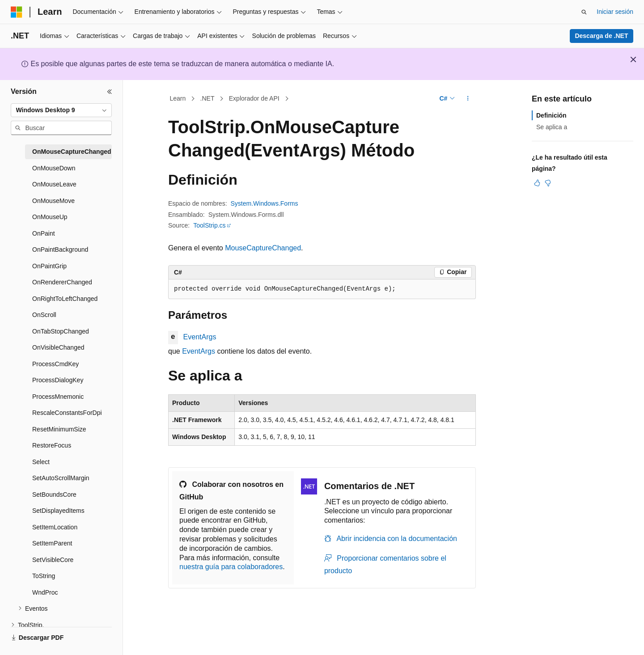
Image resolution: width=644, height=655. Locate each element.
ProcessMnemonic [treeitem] (58, 397)
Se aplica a (552, 127)
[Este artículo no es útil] (548, 183)
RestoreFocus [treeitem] (52, 445)
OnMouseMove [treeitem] (53, 201)
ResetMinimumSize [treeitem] (59, 429)
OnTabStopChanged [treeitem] (61, 331)
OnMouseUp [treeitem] (50, 217)
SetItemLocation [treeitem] (55, 527)
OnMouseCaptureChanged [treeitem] (72, 152)
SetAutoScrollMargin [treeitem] (61, 478)
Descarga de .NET (601, 36)
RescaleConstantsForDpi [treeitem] (67, 413)
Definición (551, 115)
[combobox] (61, 110)
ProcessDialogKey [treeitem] (58, 380)
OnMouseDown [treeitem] (54, 168)
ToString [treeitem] (44, 576)
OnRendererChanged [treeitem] (62, 282)
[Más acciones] (468, 99)
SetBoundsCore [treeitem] (54, 494)
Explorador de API (254, 98)
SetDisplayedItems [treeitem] (58, 511)
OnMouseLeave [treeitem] (54, 184)
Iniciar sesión (615, 12)
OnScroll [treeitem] (44, 315)
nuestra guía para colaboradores (231, 567)
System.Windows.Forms (265, 203)
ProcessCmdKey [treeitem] (55, 364)
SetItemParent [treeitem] (52, 543)
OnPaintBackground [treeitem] (60, 249)
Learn (178, 98)
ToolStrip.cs (209, 225)
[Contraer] (110, 92)
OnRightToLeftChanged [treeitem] (65, 299)
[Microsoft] (17, 12)
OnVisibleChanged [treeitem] (58, 347)
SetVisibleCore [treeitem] (53, 560)
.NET (208, 98)
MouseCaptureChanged (263, 248)
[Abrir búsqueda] (584, 12)
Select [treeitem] (41, 462)
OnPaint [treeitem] (44, 233)
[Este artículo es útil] (537, 183)
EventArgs (200, 337)
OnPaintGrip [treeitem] (49, 266)
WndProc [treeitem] (45, 592)
